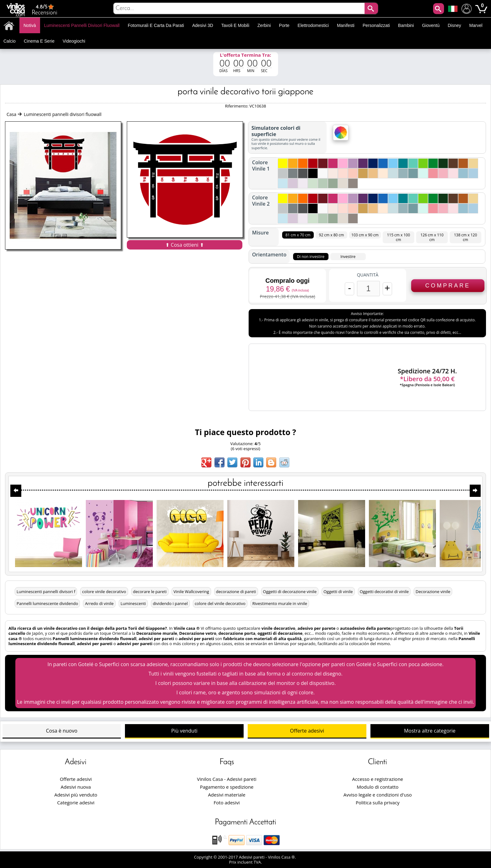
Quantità (368, 275)
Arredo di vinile (99, 603)
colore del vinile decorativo (220, 603)
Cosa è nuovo (62, 731)
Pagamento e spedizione (227, 787)
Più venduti (184, 731)
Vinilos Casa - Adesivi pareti (227, 779)
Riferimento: (237, 106)
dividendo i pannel (170, 603)
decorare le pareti (150, 592)
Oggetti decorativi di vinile (384, 592)
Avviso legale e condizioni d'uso (378, 795)
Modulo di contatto (377, 787)
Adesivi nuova (76, 787)
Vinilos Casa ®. (283, 857)
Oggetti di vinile (338, 592)
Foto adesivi (227, 802)
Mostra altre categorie (430, 731)
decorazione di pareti (236, 592)
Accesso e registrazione (378, 779)
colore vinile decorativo (104, 592)
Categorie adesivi (76, 802)
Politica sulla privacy (378, 802)
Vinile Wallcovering (191, 592)
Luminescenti (133, 603)
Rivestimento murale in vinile (280, 603)
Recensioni (44, 10)
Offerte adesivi (307, 731)
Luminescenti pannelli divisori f (46, 592)
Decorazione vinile (433, 592)
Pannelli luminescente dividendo (47, 603)
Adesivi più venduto (76, 795)
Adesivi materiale (227, 795)
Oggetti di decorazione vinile (290, 592)
